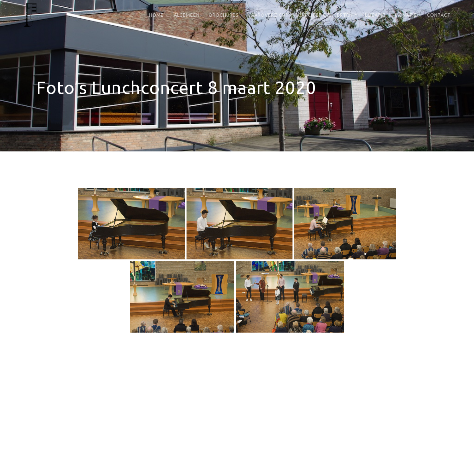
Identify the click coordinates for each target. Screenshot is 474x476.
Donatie (406, 15)
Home (156, 15)
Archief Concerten (327, 15)
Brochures (224, 15)
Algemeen (187, 15)
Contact (439, 15)
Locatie (375, 15)
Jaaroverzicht (269, 15)
